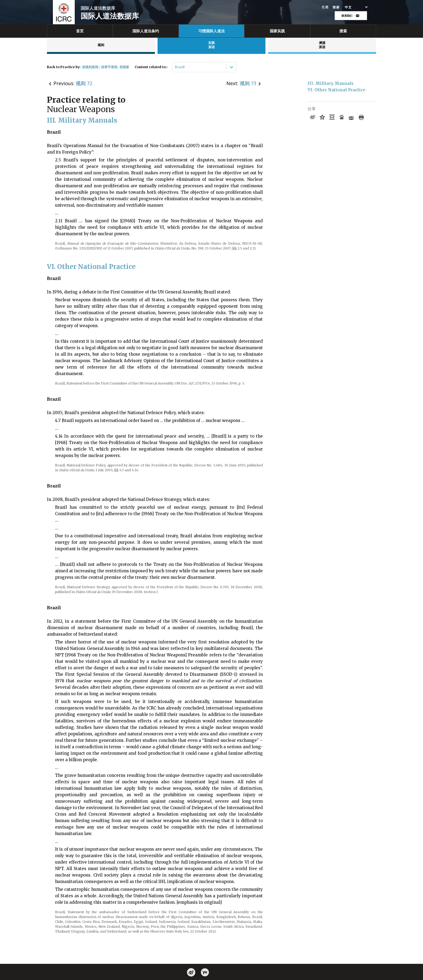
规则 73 (248, 83)
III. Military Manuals (330, 83)
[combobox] (175, 67)
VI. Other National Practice (336, 90)
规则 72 (84, 83)
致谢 (336, 7)
